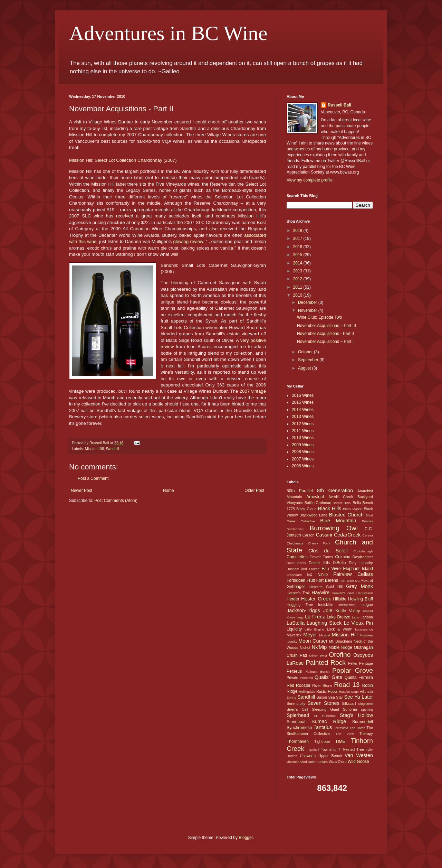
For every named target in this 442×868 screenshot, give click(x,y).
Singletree (366, 704)
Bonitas (367, 521)
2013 (298, 271)
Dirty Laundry (361, 563)
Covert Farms (321, 557)
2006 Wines (303, 466)
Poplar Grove (353, 670)
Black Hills (330, 508)
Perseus (294, 671)
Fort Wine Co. (350, 581)
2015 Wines (303, 402)
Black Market (353, 509)
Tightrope (322, 741)
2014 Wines (303, 410)
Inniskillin (326, 605)
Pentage (366, 663)
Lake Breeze (338, 617)
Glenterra (316, 587)
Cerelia (368, 535)
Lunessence (364, 629)
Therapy (366, 734)
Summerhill (363, 722)
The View (344, 734)
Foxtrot (367, 580)
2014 (298, 263)
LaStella (296, 623)
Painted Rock (326, 662)
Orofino (340, 655)
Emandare (294, 575)
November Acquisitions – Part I (325, 342)
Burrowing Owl (333, 528)
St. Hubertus (325, 716)
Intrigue (367, 605)
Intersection (347, 605)
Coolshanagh (363, 551)
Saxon (322, 697)
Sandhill (112, 449)
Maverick (294, 635)
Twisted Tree (353, 749)
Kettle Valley (348, 611)
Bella (357, 503)
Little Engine (314, 629)
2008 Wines (303, 452)
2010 (298, 295)
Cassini (324, 535)
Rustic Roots (327, 691)
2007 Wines (303, 459)
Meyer (310, 635)
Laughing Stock (324, 623)
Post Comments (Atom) (116, 501)
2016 (298, 247)
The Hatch (357, 728)
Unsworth (308, 756)
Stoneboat (296, 722)
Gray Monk (359, 586)
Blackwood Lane (313, 515)
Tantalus (323, 727)
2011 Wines (303, 431)
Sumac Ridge (329, 721)
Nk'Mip (319, 647)
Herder (293, 599)
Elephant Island (358, 569)
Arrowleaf (315, 497)
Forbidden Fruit (301, 580)
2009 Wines (303, 445)
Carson (309, 535)
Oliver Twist (318, 656)
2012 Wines (303, 424)
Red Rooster (299, 685)
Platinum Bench (317, 671)
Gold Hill (334, 587)
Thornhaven (298, 741)
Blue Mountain (338, 521)
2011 (298, 287)
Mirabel (324, 635)
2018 (298, 231)
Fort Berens (327, 580)
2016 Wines (303, 395)
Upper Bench (330, 756)
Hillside (340, 599)
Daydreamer (363, 557)
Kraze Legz (295, 617)
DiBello (339, 563)
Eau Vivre (331, 569)
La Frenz (315, 617)
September (309, 360)
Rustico (344, 692)
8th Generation (335, 491)
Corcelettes (297, 557)
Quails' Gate (329, 677)
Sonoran (350, 709)
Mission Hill (94, 449)
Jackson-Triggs (303, 610)
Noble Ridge (340, 647)
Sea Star (336, 697)
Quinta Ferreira (359, 678)
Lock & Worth (340, 629)
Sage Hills (358, 692)
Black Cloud (306, 509)
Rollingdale (307, 692)
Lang (355, 617)
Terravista (341, 728)
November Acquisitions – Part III (326, 326)
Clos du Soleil (328, 551)
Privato (292, 678)
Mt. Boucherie (341, 641)
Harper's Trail (298, 593)
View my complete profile (310, 180)
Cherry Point (319, 543)
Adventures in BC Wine (168, 33)
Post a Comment (93, 478)
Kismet (368, 611)
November (308, 310)
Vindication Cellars (314, 762)
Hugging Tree (300, 605)
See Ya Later (358, 697)
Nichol (305, 647)
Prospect (307, 678)
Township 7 (330, 749)
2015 (298, 255)
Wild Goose (358, 762)
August (305, 368)
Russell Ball (339, 105)
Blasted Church (346, 515)
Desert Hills (319, 563)
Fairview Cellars (353, 574)
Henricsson (365, 593)
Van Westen (359, 755)
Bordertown (295, 529)
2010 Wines (303, 438)
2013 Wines (303, 417)
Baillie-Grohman (318, 503)
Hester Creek (316, 599)
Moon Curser (313, 641)
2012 (298, 279)
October (306, 352)
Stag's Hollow (356, 715)
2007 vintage (253, 391)
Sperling (367, 710)
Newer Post (81, 491)
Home (169, 491)
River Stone (322, 685)
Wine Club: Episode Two (320, 317)
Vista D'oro (337, 762)
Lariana (367, 617)
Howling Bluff (361, 599)
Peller (353, 663)
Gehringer (296, 587)
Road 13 (347, 685)
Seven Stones (323, 703)
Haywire (320, 592)
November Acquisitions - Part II (325, 334)
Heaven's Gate (343, 593)
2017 (298, 239)
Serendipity (296, 703)
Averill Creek (341, 497)
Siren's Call (297, 709)
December (308, 302)
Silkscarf (349, 703)
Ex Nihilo (317, 575)
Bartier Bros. (342, 503)
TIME (340, 741)
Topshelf (313, 750)
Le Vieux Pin (358, 623)
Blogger (246, 838)
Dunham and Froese (303, 569)
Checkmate (295, 543)
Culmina (343, 557)
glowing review (188, 241)
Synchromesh (299, 728)
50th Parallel (300, 491)
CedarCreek (347, 535)
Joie (328, 610)
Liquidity (294, 629)
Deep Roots (296, 563)
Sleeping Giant (325, 709)
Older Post (254, 491)
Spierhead (298, 715)
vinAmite (293, 762)
